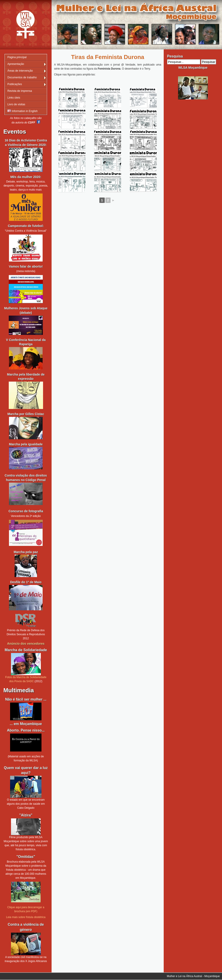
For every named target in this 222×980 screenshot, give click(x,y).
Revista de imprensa (20, 91)
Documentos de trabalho (22, 77)
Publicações (15, 84)
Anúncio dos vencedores (26, 644)
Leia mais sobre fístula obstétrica (26, 917)
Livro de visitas (16, 104)
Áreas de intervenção (20, 71)
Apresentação (16, 64)
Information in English (23, 111)
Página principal (17, 57)
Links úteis (14, 98)
